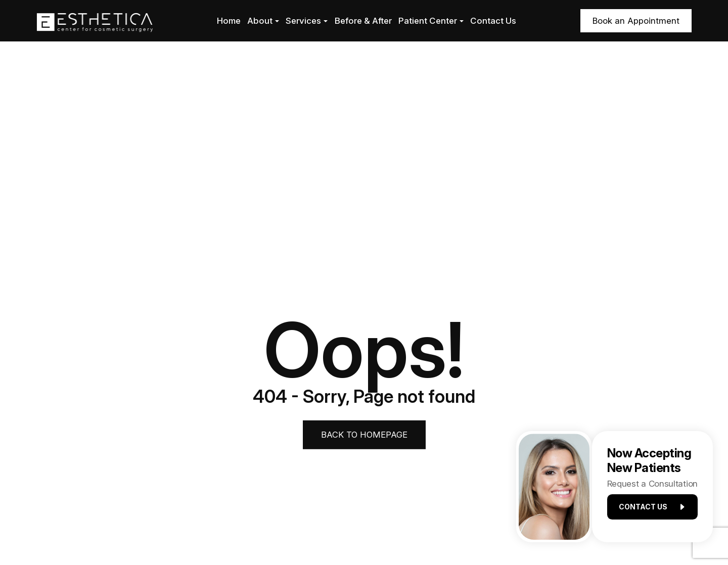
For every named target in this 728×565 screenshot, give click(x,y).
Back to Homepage (364, 434)
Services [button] (307, 21)
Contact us (648, 510)
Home (229, 21)
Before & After (363, 21)
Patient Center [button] (431, 21)
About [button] (263, 21)
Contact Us (493, 21)
